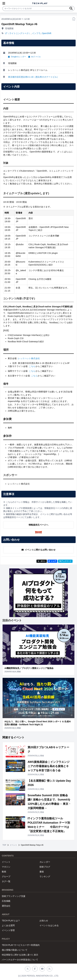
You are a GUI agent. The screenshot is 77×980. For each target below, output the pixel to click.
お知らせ (44, 921)
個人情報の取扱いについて (15, 950)
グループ (6, 876)
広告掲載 (6, 901)
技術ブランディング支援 (14, 896)
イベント (13, 845)
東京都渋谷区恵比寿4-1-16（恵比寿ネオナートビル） (34, 77)
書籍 (42, 872)
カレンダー (45, 862)
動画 (4, 872)
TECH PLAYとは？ (11, 921)
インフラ (36, 33)
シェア (52, 561)
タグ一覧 (6, 881)
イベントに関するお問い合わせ (38, 550)
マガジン (6, 867)
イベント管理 (8, 930)
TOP (4, 845)
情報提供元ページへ (38, 525)
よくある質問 (8, 925)
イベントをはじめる (49, 925)
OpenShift (47, 33)
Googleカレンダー (17, 57)
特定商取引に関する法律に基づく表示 (20, 955)
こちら (32, 366)
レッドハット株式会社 (29, 358)
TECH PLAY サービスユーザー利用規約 (21, 945)
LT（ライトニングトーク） (18, 33)
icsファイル (35, 57)
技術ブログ (45, 867)
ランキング (45, 876)
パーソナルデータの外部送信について (20, 960)
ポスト (42, 561)
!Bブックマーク (65, 561)
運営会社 (6, 906)
